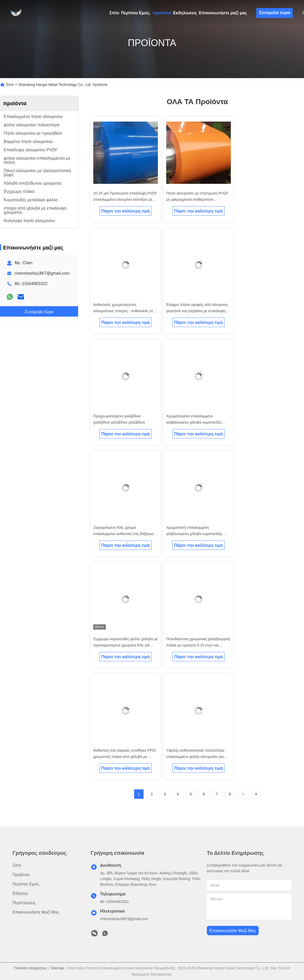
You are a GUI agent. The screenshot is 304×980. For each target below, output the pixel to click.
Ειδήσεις (20, 893)
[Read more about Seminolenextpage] (243, 794)
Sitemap (57, 968)
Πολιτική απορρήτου (30, 968)
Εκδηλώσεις (185, 13)
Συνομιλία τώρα (275, 13)
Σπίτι (114, 13)
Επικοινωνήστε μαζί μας (223, 13)
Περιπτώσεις (24, 903)
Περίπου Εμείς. (136, 13)
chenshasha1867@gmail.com (42, 273)
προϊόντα (162, 13)
